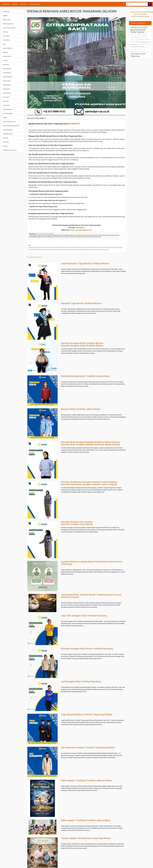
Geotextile (6, 89)
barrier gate (7, 20)
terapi (5, 117)
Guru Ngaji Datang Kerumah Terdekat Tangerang (139, 30)
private (5, 60)
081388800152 (74, 124)
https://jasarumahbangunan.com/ (81, 230)
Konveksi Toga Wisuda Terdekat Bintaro (81, 303)
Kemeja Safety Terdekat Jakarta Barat (80, 409)
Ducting (5, 32)
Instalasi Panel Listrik (10, 150)
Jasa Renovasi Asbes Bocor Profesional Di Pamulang (100, 247)
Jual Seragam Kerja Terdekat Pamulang (81, 681)
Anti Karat (6, 11)
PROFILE (15, 4)
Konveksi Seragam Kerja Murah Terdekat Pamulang (87, 649)
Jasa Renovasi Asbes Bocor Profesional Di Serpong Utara (94, 250)
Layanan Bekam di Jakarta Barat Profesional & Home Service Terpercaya (92, 563)
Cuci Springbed (8, 109)
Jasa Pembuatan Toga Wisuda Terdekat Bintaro (85, 263)
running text (7, 69)
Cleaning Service (8, 24)
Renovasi (6, 64)
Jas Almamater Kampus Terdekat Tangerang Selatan (88, 747)
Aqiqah (5, 16)
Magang (5, 52)
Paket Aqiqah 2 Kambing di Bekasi (144, 45)
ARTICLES (24, 4)
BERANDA (6, 4)
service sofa (7, 81)
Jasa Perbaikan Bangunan (11, 126)
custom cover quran (9, 28)
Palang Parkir (7, 56)
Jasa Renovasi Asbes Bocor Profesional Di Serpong (65, 250)
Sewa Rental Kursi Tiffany (137, 28)
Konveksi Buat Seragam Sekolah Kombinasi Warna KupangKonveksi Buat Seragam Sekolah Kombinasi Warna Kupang (90, 443)
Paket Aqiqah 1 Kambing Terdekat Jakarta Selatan (87, 780)
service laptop (7, 77)
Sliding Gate (7, 85)
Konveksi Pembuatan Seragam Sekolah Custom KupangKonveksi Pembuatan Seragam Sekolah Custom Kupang (89, 483)
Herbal (5, 146)
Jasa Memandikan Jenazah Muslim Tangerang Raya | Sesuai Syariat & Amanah (91, 596)
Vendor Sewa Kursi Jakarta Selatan (44, 234)
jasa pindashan (8, 48)
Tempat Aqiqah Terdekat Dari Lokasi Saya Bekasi (86, 838)
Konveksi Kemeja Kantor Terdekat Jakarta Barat (85, 376)
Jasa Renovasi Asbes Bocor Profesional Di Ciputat (42, 247)
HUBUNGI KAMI (35, 4)
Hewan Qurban (8, 130)
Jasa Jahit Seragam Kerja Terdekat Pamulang (84, 616)
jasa (4, 44)
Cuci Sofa (6, 142)
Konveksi (6, 101)
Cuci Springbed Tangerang (137, 47)
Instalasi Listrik (8, 134)
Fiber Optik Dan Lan (9, 122)
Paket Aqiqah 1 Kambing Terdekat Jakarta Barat (86, 820)
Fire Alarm (6, 36)
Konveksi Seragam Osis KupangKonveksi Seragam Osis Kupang (77, 523)
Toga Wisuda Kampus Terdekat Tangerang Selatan (87, 714)
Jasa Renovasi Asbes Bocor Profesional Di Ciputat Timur (71, 247)
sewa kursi (6, 105)
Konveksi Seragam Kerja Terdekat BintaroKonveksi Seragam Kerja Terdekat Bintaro (82, 344)
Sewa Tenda (7, 93)
